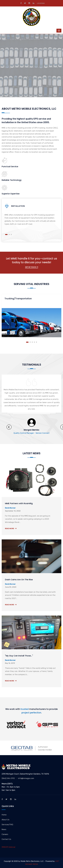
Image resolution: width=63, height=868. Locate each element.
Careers (5, 834)
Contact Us (6, 839)
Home (4, 815)
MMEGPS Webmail (8, 847)
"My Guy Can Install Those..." (19, 656)
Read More (11, 529)
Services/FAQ (7, 825)
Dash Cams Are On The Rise (19, 580)
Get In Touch (32, 267)
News (4, 829)
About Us (5, 820)
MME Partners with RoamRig (19, 503)
